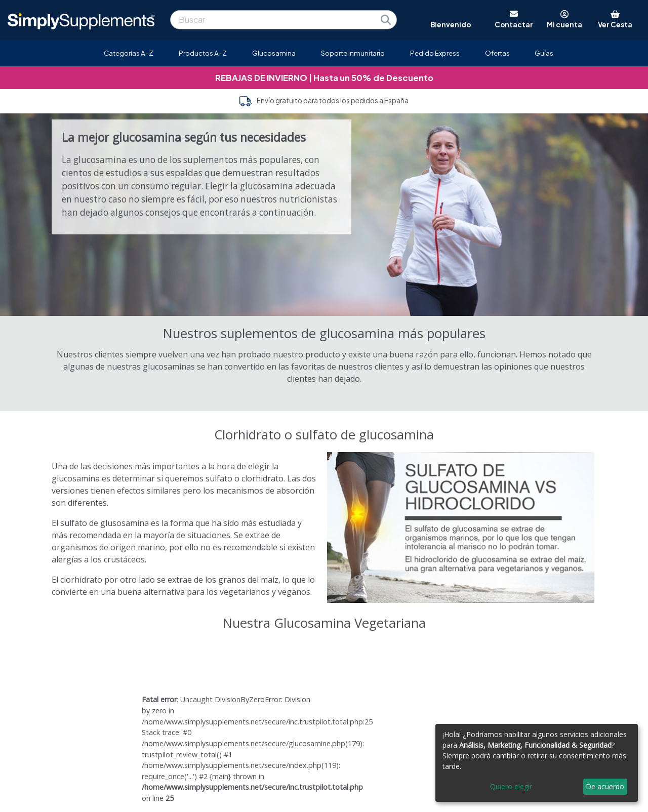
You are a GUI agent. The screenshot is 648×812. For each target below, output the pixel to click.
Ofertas (497, 53)
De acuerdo (605, 786)
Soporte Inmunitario (353, 53)
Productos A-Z (203, 53)
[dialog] (537, 763)
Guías (544, 53)
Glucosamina (274, 53)
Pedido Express (435, 53)
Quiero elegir (511, 786)
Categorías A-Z (129, 53)
